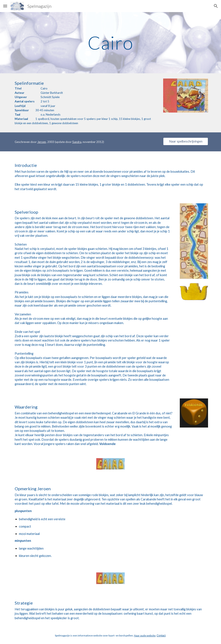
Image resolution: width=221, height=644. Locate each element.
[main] (110, 43)
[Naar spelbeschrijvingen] (186, 141)
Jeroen (42, 142)
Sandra (77, 142)
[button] (5, 6)
